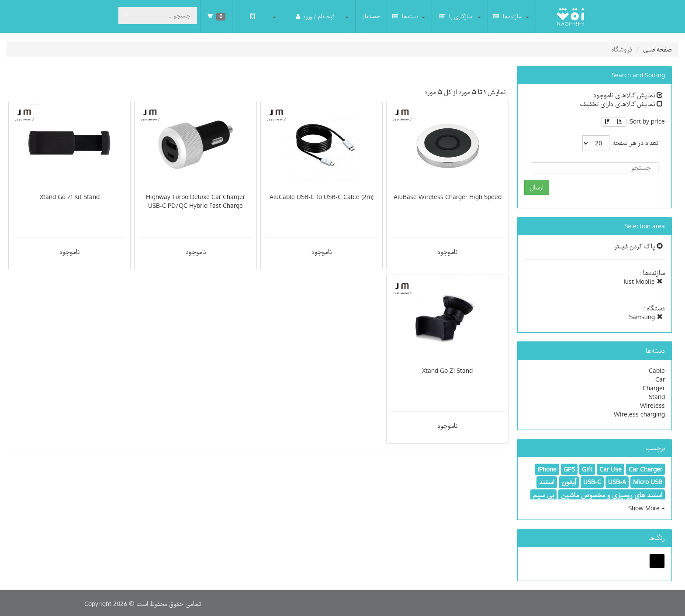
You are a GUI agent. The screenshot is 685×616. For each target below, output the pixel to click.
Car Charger (645, 469)
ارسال (537, 187)
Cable (657, 371)
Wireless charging (639, 414)
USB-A (617, 482)
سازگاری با (456, 16)
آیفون (569, 482)
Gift (587, 469)
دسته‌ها (405, 16)
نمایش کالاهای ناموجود (628, 95)
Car (660, 379)
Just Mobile (643, 282)
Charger (654, 388)
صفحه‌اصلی (657, 49)
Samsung (646, 317)
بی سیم (543, 495)
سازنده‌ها (508, 16)
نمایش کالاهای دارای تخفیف (621, 104)
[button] (647, 508)
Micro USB (648, 482)
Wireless (652, 406)
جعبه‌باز (371, 16)
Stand (657, 397)
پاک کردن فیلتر (638, 246)
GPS (569, 469)
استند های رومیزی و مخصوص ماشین (612, 495)
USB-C (592, 482)
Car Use (611, 469)
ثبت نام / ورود (315, 16)
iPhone (547, 469)
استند (547, 482)
